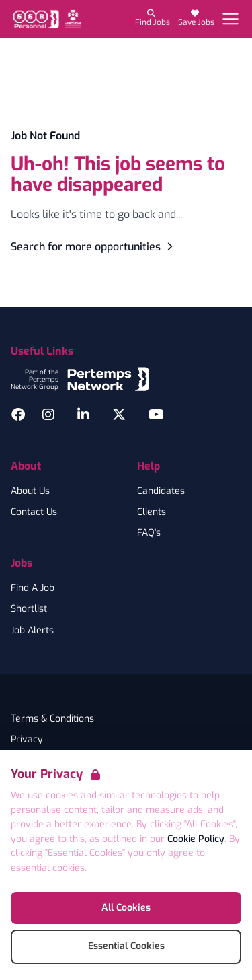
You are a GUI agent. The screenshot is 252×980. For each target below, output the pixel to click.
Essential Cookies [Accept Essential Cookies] (126, 946)
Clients (152, 512)
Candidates (161, 491)
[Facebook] (18, 415)
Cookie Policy (196, 839)
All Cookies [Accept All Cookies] (126, 908)
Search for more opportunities (94, 247)
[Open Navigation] (230, 19)
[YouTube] (156, 415)
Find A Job (33, 588)
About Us (30, 491)
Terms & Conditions (52, 719)
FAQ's (149, 533)
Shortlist (29, 609)
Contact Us (34, 512)
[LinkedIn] (83, 415)
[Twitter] (119, 415)
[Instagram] (48, 415)
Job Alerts (32, 631)
